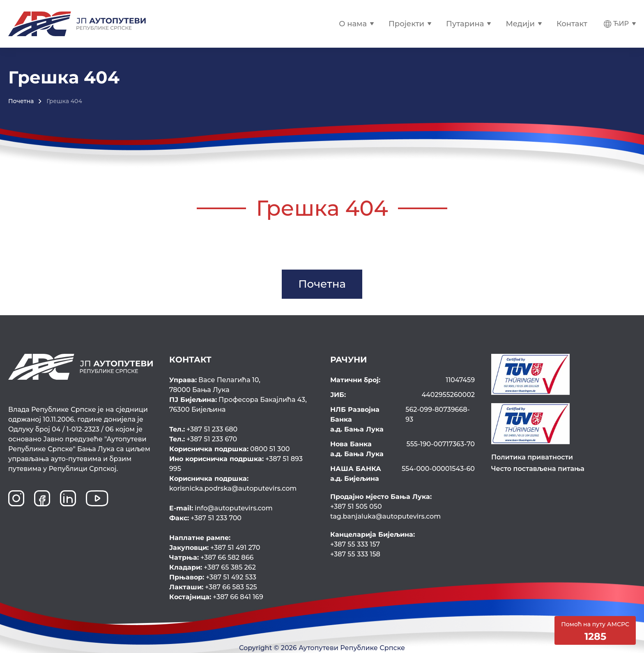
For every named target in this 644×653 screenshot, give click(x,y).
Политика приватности (532, 457)
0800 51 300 (230, 449)
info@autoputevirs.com (221, 508)
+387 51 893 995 (236, 464)
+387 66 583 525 (213, 587)
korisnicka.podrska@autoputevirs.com (241, 483)
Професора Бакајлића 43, (241, 405)
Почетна (21, 101)
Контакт (572, 24)
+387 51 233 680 (203, 429)
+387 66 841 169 (216, 597)
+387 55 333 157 (355, 544)
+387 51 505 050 (356, 506)
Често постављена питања (538, 469)
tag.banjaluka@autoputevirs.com (385, 516)
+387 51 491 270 (215, 548)
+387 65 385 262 (213, 567)
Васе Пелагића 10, (241, 385)
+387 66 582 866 (211, 557)
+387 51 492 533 (213, 577)
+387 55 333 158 (355, 554)
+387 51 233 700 (205, 518)
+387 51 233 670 (203, 439)
